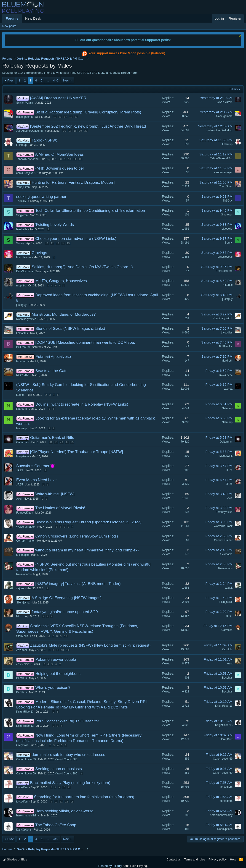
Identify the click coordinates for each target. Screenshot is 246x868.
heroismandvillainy (28, 816)
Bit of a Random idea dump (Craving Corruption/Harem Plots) (88, 112)
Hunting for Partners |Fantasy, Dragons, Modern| (74, 182)
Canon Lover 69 (26, 759)
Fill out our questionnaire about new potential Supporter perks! (123, 40)
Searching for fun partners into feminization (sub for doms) (84, 797)
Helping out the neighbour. (58, 674)
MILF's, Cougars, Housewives (61, 281)
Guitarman (23, 442)
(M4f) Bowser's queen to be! (59, 168)
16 (60, 117)
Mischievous (24, 257)
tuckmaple (23, 555)
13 (58, 243)
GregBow (22, 745)
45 (72, 442)
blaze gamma (24, 117)
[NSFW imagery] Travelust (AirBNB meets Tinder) (78, 584)
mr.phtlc (21, 286)
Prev (10, 80)
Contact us (174, 859)
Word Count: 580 (67, 759)
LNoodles (22, 333)
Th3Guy (21, 201)
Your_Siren (23, 187)
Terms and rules (195, 859)
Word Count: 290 (67, 774)
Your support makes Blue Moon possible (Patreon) (123, 54)
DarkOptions (24, 830)
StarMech (22, 636)
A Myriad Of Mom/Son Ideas (60, 154)
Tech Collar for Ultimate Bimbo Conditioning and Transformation (90, 211)
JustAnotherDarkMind (29, 131)
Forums (12, 18)
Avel (19, 499)
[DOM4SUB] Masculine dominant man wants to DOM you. (85, 342)
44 (67, 442)
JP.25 (20, 470)
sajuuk (20, 588)
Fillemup (21, 145)
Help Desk (33, 18)
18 (71, 117)
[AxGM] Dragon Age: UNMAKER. (59, 98)
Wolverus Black (26, 527)
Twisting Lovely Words (55, 225)
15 (55, 117)
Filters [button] (234, 89)
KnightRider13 (25, 712)
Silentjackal (23, 603)
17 (65, 117)
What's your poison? (53, 688)
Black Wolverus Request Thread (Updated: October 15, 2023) (88, 522)
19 (76, 117)
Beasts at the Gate (51, 371)
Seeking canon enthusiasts (58, 769)
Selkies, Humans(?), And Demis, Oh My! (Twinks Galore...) (82, 267)
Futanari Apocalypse (53, 357)
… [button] (48, 80)
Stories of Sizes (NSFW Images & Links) (70, 329)
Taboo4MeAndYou (27, 159)
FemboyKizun (25, 513)
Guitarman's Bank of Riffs (52, 438)
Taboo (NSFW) (44, 140)
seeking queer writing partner (41, 197)
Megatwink (23, 456)
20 (86, 131)
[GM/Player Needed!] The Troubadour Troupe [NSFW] (77, 452)
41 (51, 442)
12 (80, 159)
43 (61, 442)
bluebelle (22, 229)
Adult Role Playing (135, 866)
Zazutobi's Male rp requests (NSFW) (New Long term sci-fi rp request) (90, 645)
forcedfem (22, 787)
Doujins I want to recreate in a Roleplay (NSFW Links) (82, 404)
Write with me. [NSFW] (55, 494)
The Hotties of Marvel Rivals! (60, 508)
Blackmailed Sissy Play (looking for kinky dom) (70, 783)
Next (66, 80)
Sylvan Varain (25, 103)
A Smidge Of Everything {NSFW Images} (67, 598)
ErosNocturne (25, 271)
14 (63, 243)
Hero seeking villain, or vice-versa (64, 811)
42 (56, 442)
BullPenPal (23, 347)
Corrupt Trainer (25, 541)
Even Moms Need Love (36, 480)
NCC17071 (23, 375)
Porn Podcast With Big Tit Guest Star (67, 721)
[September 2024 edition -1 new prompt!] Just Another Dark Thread (88, 126)
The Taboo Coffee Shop (56, 825)
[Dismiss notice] (239, 37)
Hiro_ (20, 616)
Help (233, 859)
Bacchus (21, 678)
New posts (9, 26)
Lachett (21, 395)
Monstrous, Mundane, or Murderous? (64, 314)
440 (56, 80)
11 (75, 159)
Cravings (39, 253)
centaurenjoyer (25, 173)
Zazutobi (21, 650)
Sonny (20, 243)
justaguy (21, 305)
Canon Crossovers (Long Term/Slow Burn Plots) (77, 536)
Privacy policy (218, 859)
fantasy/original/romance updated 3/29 (65, 612)
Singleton (22, 215)
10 (70, 159)
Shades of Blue (15, 859)
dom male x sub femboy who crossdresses (68, 755)
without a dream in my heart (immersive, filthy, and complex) (87, 550)
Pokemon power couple (56, 660)
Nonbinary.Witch (26, 319)
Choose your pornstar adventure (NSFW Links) (76, 239)
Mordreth (22, 361)
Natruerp (22, 409)
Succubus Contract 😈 (36, 466)
